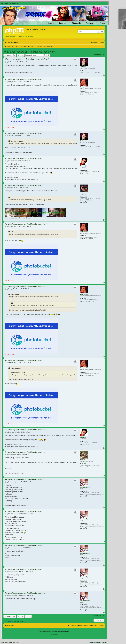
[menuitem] (16, 43)
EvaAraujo (83, 166)
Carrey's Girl (84, 87)
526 (85, 91)
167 (85, 71)
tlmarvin (83, 460)
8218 (85, 491)
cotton (82, 193)
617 (85, 464)
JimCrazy (83, 67)
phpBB (48, 631)
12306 (86, 197)
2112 (85, 170)
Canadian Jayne (85, 487)
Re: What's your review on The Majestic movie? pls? (26, 79)
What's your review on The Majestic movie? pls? (30, 52)
